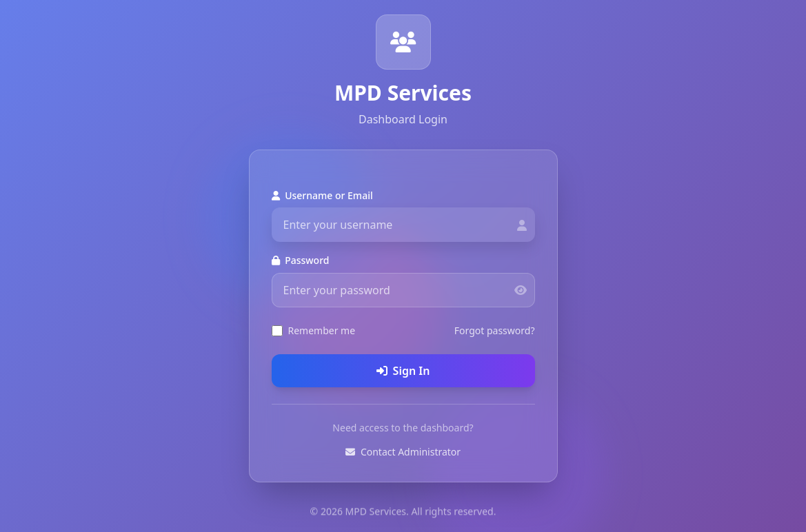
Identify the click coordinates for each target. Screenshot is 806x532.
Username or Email (322, 195)
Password (301, 260)
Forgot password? (495, 330)
